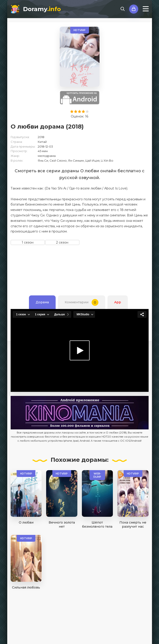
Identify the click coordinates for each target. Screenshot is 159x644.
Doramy (42, 9)
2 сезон (62, 242)
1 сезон (28, 242)
